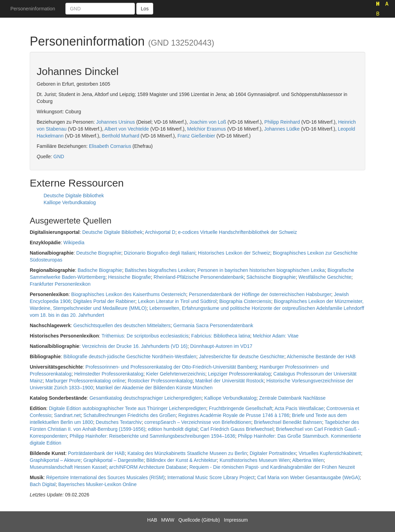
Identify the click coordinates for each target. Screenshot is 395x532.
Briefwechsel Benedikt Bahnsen (288, 422)
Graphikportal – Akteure (55, 460)
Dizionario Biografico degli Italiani (159, 253)
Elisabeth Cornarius (110, 146)
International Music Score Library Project (211, 477)
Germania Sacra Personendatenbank (213, 325)
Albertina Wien (308, 460)
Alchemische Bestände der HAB (321, 357)
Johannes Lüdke (282, 129)
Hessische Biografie (129, 277)
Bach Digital (43, 484)
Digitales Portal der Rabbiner (104, 301)
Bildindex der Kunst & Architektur (182, 460)
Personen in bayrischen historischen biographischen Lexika (261, 270)
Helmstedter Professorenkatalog (109, 374)
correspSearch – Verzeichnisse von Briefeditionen (198, 422)
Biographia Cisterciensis (245, 301)
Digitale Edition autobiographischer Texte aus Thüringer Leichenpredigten (127, 408)
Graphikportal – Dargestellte (113, 460)
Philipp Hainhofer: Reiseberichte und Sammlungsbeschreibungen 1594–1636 (152, 436)
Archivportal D (160, 232)
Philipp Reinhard (282, 122)
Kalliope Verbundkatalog (70, 202)
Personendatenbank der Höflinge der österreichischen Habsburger (260, 294)
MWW (168, 520)
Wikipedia (74, 243)
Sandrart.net (67, 415)
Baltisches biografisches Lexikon (160, 270)
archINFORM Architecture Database (148, 467)
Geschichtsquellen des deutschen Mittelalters (122, 325)
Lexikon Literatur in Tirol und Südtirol (177, 301)
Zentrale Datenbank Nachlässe (292, 398)
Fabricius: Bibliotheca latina (221, 336)
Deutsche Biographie (99, 253)
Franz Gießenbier (196, 136)
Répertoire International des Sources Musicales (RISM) (105, 477)
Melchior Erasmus (206, 129)
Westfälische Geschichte (325, 277)
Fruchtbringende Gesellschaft (241, 408)
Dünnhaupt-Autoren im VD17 (221, 346)
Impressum (236, 520)
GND (59, 156)
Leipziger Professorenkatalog (239, 374)
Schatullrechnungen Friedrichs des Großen (130, 415)
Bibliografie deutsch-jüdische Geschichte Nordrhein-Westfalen (130, 357)
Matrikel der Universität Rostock (230, 381)
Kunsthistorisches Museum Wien (255, 460)
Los (145, 9)
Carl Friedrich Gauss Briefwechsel (237, 429)
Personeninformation (33, 9)
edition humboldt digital (173, 429)
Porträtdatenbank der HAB (96, 453)
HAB (152, 520)
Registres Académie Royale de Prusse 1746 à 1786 (234, 415)
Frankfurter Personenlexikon (60, 284)
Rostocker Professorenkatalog (160, 381)
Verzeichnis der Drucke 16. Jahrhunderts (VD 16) (135, 346)
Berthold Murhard (120, 136)
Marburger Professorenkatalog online (85, 381)
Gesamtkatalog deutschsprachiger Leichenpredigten (146, 398)
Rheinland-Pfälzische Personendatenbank (199, 277)
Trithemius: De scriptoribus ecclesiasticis (145, 336)
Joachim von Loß (208, 122)
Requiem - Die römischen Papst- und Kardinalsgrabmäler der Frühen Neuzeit (272, 467)
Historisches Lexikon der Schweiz (234, 253)
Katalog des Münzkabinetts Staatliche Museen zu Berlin (187, 453)
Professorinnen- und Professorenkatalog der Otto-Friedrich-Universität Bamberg (171, 367)
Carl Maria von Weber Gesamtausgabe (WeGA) (309, 477)
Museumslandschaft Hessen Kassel (68, 467)
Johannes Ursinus (116, 122)
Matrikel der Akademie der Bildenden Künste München (154, 388)
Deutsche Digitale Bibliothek (74, 196)
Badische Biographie (100, 270)
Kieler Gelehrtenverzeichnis (176, 374)
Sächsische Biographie (271, 277)
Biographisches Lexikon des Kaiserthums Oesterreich (129, 294)
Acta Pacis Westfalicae (299, 408)
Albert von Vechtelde (127, 129)
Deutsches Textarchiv (119, 422)
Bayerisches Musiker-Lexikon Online (97, 484)
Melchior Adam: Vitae (276, 336)
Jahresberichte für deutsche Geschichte (242, 357)
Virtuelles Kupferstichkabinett (330, 453)
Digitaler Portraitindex (273, 453)
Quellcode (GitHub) (199, 520)
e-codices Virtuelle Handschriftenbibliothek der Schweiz (238, 232)
